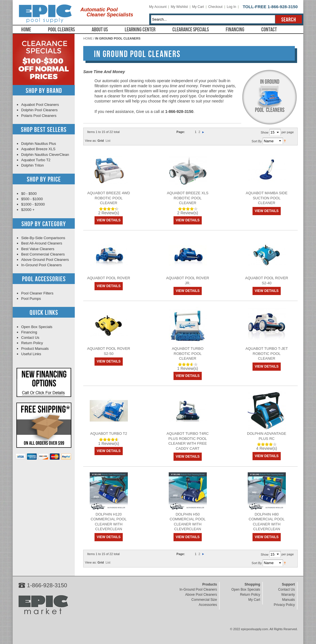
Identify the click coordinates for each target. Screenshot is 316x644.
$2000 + (28, 210)
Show (265, 132)
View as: (91, 141)
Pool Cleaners (61, 30)
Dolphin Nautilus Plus (39, 144)
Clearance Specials (191, 30)
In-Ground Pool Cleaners (41, 265)
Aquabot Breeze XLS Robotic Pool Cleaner (187, 198)
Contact (269, 30)
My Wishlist (179, 7)
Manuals (288, 600)
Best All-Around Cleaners (42, 243)
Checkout (215, 7)
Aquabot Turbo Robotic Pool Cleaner (188, 353)
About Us (100, 30)
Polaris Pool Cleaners (39, 116)
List (108, 141)
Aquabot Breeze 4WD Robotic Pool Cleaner (108, 198)
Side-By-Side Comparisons (43, 238)
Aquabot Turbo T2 (109, 434)
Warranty (288, 595)
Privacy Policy (284, 605)
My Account (158, 7)
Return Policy (32, 343)
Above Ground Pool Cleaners (45, 260)
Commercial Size (204, 600)
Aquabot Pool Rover (109, 278)
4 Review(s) (267, 448)
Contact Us (30, 338)
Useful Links (31, 354)
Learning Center (140, 30)
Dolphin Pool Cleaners (39, 110)
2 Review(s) (109, 213)
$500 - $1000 (32, 199)
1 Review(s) (188, 368)
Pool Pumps (31, 299)
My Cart (198, 7)
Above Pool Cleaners (201, 595)
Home (26, 30)
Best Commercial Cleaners (43, 254)
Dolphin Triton (32, 165)
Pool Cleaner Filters (37, 293)
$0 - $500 (29, 194)
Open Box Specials (37, 327)
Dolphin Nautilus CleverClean (45, 155)
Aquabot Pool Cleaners (40, 105)
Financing (235, 30)
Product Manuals (35, 349)
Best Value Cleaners (38, 249)
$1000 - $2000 (33, 204)
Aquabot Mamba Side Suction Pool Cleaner (267, 198)
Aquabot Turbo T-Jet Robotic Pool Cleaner (267, 353)
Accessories (208, 605)
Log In (231, 7)
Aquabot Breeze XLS (38, 149)
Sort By (257, 141)
